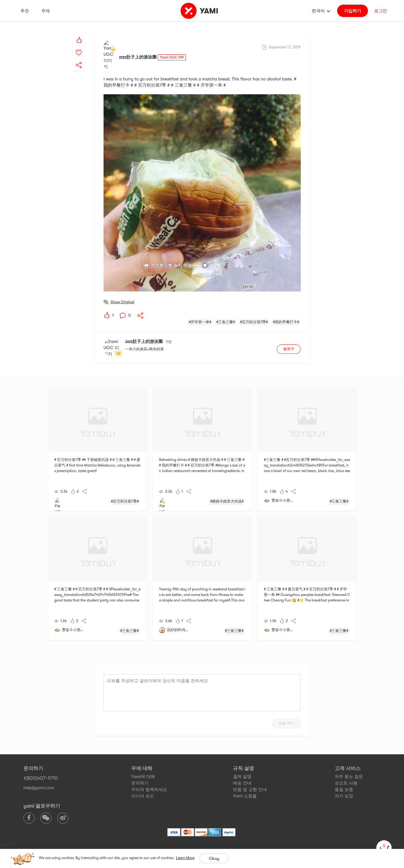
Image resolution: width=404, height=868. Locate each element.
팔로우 (289, 328)
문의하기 (140, 759)
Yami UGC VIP (172, 47)
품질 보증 (344, 765)
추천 (25, 11)
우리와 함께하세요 (149, 765)
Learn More (185, 858)
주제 (46, 11)
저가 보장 (344, 772)
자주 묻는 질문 (349, 752)
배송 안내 (242, 759)
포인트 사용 (346, 759)
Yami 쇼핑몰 (245, 772)
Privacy (206, 834)
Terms (190, 834)
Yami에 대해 (143, 752)
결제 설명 (242, 752)
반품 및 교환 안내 (250, 765)
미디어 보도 (143, 772)
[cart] (384, 848)
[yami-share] (79, 59)
